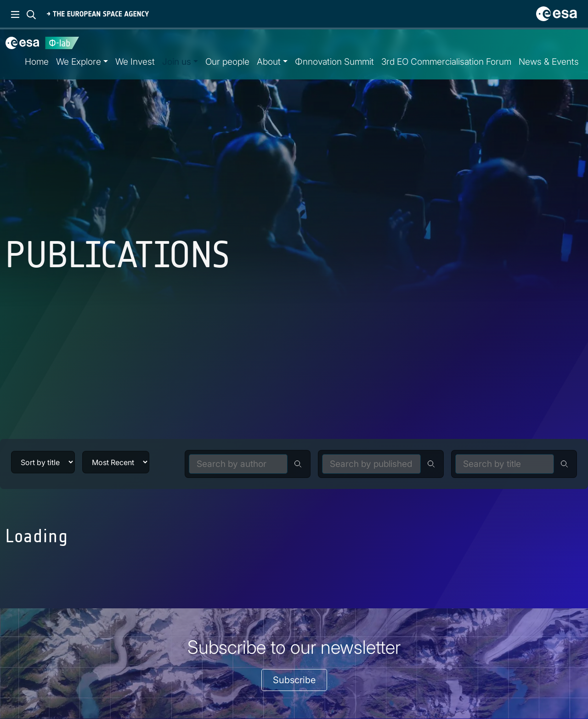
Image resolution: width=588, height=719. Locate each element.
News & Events (549, 62)
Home (37, 62)
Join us (177, 62)
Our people (227, 62)
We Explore (79, 62)
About (269, 62)
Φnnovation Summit (334, 62)
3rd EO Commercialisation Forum (446, 62)
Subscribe (294, 680)
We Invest (135, 62)
